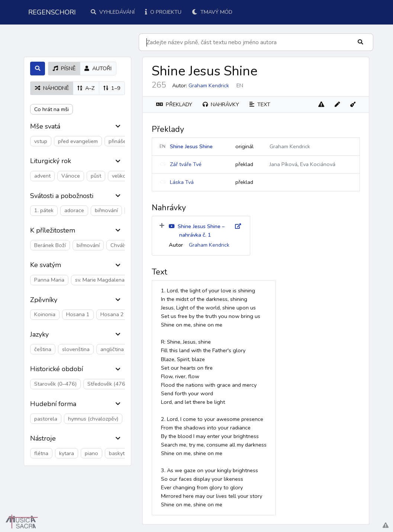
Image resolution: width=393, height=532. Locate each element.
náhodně (52, 88)
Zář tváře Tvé (186, 164)
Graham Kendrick (209, 85)
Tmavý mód (212, 12)
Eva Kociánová (318, 164)
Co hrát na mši (51, 109)
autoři (98, 68)
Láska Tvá (182, 182)
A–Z (86, 88)
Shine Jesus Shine (191, 146)
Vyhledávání (113, 12)
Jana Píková (284, 164)
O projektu (163, 12)
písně (64, 68)
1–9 (112, 88)
